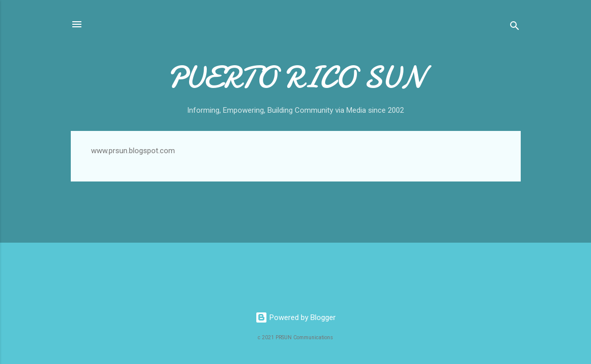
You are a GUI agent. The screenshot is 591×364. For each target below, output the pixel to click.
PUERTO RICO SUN (295, 77)
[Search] (515, 28)
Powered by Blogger (295, 317)
